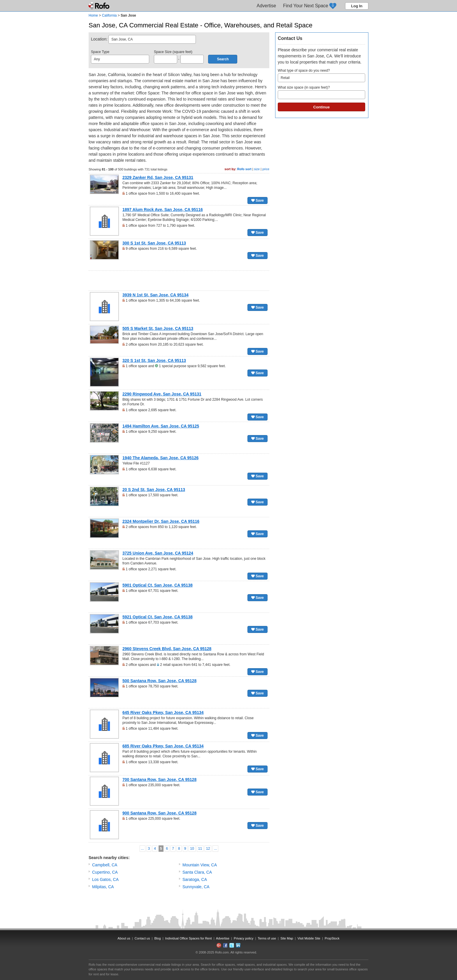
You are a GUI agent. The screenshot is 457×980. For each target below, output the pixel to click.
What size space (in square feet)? (321, 92)
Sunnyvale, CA (196, 887)
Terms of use (267, 938)
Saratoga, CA (195, 879)
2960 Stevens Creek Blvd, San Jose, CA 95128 (167, 649)
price (266, 169)
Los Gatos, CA (105, 879)
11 (200, 849)
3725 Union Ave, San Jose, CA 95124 (158, 553)
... (143, 849)
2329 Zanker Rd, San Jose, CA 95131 (158, 177)
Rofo (100, 6)
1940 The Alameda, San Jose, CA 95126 (160, 458)
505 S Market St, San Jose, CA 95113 (158, 328)
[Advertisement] (179, 281)
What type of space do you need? (321, 75)
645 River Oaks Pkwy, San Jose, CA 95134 (163, 712)
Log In (357, 6)
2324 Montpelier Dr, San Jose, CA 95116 (161, 521)
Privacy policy (244, 938)
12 (208, 849)
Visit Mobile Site (309, 938)
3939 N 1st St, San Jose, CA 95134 (155, 295)
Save (257, 200)
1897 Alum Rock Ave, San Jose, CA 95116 (163, 210)
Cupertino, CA (105, 872)
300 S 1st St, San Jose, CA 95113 (154, 243)
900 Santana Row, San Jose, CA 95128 (159, 813)
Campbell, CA (105, 865)
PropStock (332, 938)
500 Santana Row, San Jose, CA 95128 (159, 681)
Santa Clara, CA (197, 872)
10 (192, 849)
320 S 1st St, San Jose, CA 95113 (154, 360)
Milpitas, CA (103, 887)
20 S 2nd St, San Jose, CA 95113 (154, 490)
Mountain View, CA (200, 865)
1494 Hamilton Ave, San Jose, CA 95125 (161, 426)
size (257, 169)
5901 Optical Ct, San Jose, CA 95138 (158, 585)
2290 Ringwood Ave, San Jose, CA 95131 (162, 394)
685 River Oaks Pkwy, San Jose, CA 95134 (163, 746)
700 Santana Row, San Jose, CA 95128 (159, 780)
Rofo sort (244, 169)
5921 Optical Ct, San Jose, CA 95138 (158, 617)
